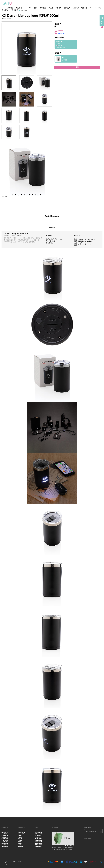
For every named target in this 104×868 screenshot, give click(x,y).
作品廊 (51, 8)
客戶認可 (38, 836)
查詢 (77, 67)
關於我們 (67, 8)
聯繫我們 (84, 8)
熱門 (20, 838)
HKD (99, 8)
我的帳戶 (5, 833)
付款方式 (5, 841)
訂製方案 (5, 838)
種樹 (36, 8)
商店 (30, 8)
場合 (20, 844)
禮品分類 (19, 8)
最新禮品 (10, 8)
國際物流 (43, 8)
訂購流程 (5, 836)
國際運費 (5, 847)
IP (25, 8)
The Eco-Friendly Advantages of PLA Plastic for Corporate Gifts (63, 849)
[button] (13, 195)
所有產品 (5, 10)
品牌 (20, 841)
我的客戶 (58, 8)
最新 (20, 836)
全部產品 (22, 833)
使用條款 (38, 844)
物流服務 (5, 844)
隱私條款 (38, 847)
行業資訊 (76, 8)
